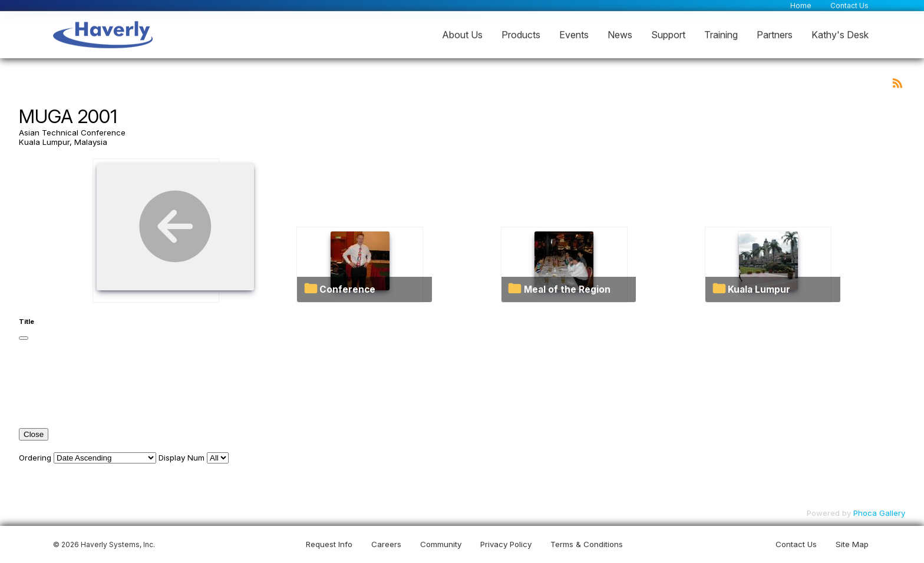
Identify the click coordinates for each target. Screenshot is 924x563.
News (620, 34)
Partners (775, 34)
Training (721, 34)
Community (441, 544)
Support (668, 34)
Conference (347, 289)
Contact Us (849, 5)
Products (521, 34)
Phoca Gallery (879, 513)
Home (801, 5)
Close (34, 434)
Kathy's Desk (840, 34)
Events (574, 34)
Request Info (329, 544)
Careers (386, 544)
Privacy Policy (506, 544)
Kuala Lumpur (759, 289)
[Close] (24, 338)
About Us (462, 34)
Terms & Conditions (587, 544)
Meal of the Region (567, 289)
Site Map (852, 544)
